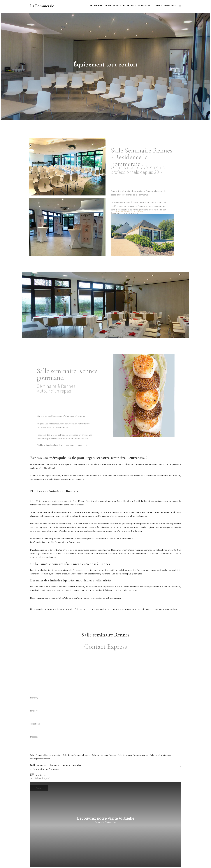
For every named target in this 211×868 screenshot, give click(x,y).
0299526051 (170, 6)
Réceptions (129, 6)
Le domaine (96, 6)
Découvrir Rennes (38, 775)
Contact (157, 6)
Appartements (113, 6)
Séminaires (144, 6)
